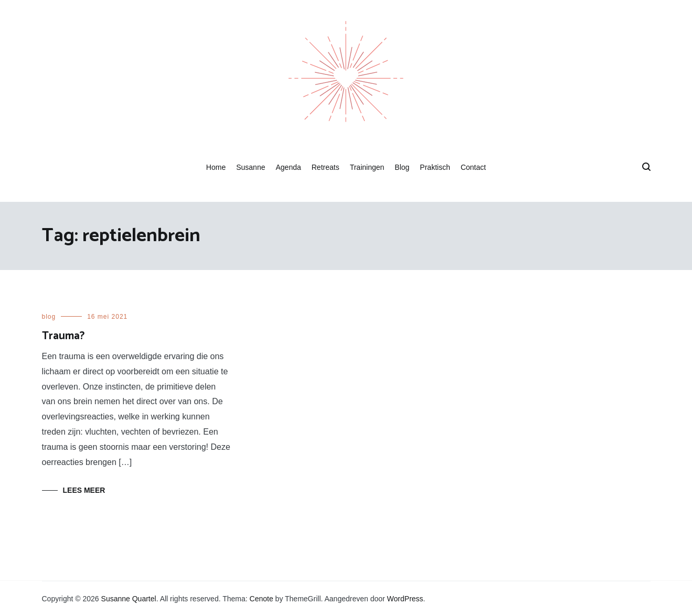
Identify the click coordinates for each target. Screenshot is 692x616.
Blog (402, 167)
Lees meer (84, 490)
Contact (473, 167)
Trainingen (367, 167)
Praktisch (435, 167)
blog (49, 317)
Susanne (251, 167)
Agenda (288, 167)
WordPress (405, 599)
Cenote (262, 599)
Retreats (326, 167)
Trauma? (63, 336)
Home (216, 167)
